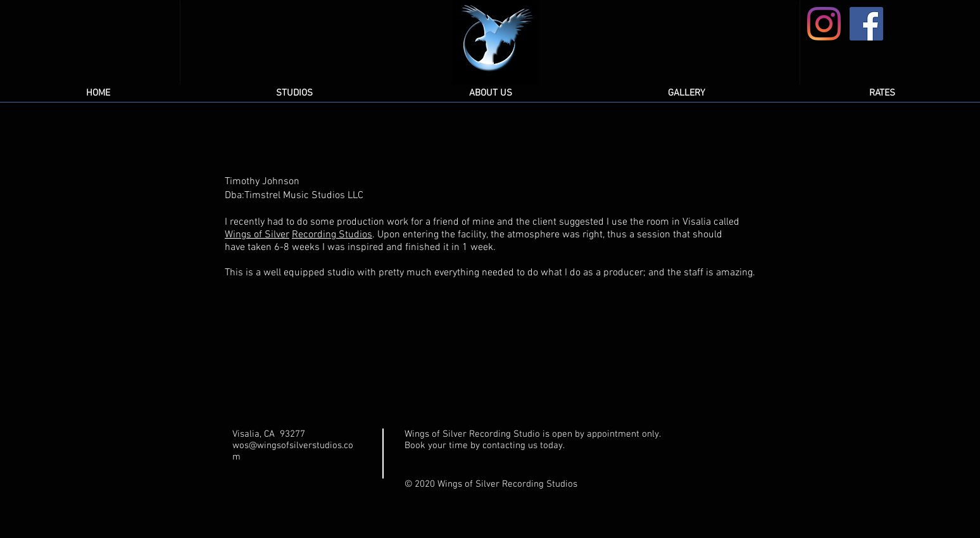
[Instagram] (824, 24)
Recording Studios (332, 235)
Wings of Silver (257, 235)
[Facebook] (866, 24)
